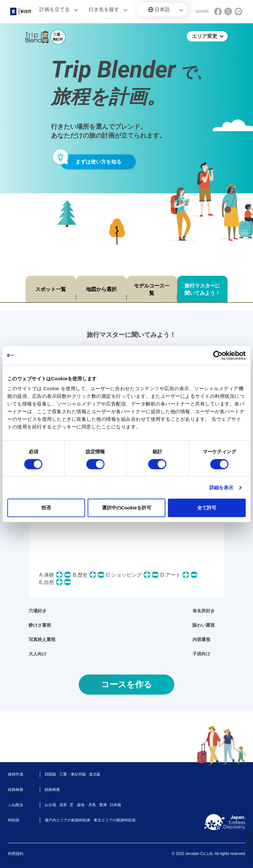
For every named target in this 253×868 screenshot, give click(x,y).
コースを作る (126, 684)
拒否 (46, 508)
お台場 (50, 805)
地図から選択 (101, 289)
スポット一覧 (51, 289)
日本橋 (115, 805)
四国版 (50, 774)
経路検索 (52, 790)
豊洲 (103, 805)
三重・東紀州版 (73, 774)
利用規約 (16, 854)
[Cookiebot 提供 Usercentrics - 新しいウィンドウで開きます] (218, 355)
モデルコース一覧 (152, 289)
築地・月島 (86, 805)
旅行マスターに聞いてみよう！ (202, 289)
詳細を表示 (221, 488)
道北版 (95, 774)
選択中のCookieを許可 (127, 508)
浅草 (63, 805)
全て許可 (207, 508)
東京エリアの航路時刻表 (115, 820)
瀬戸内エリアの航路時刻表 (68, 820)
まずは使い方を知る (98, 162)
